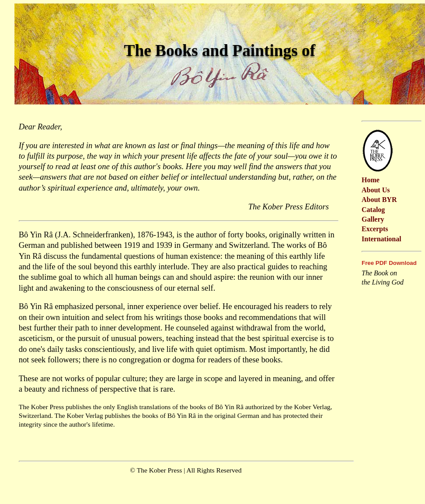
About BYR (379, 200)
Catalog (373, 210)
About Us (376, 190)
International (381, 239)
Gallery (373, 219)
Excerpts (375, 229)
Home (371, 180)
